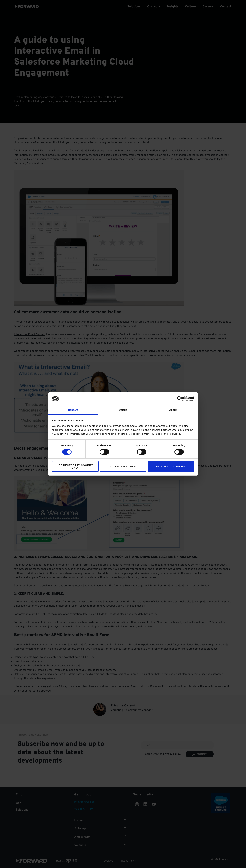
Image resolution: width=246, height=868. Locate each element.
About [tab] (173, 410)
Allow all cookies (171, 466)
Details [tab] (123, 410)
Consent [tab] (73, 410)
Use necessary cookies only (75, 466)
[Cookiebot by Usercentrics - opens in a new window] (180, 399)
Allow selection (123, 466)
